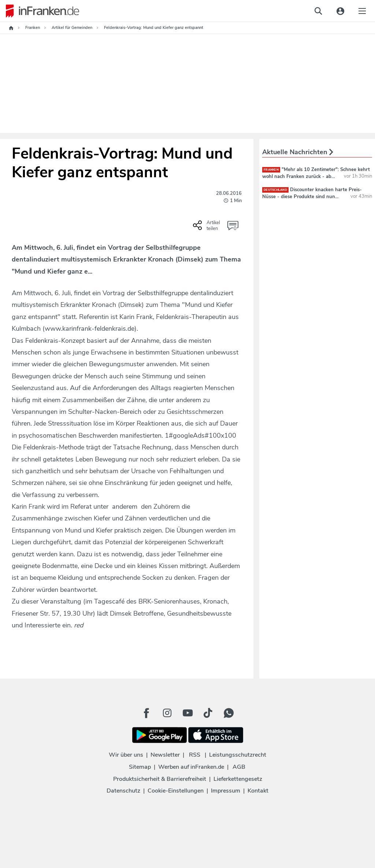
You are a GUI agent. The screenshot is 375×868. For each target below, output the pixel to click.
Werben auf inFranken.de (191, 767)
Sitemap (140, 767)
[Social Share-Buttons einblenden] (207, 228)
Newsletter (165, 755)
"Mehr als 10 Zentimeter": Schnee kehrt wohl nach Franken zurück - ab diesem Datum (316, 176)
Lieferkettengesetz (238, 779)
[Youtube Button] (187, 713)
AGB (239, 767)
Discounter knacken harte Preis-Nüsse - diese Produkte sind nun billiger (312, 196)
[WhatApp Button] (229, 713)
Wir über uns (126, 755)
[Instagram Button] (167, 713)
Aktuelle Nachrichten (298, 152)
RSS (195, 755)
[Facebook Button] (146, 713)
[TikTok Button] (208, 713)
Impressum (226, 791)
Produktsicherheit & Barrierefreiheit (160, 779)
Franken (271, 170)
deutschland (275, 190)
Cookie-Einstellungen (176, 791)
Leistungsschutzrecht (238, 755)
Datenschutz (123, 791)
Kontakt (258, 791)
